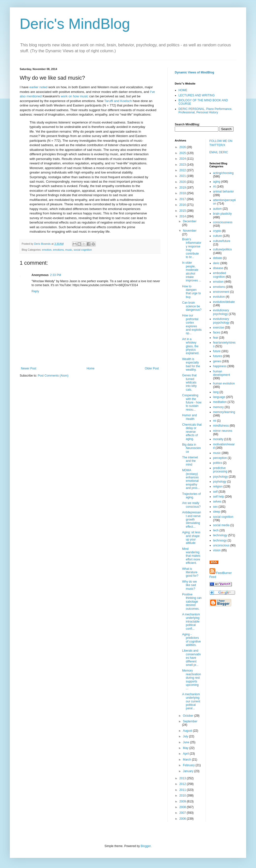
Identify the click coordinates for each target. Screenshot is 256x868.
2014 (183, 216)
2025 (183, 153)
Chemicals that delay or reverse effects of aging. (192, 432)
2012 (183, 784)
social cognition (83, 250)
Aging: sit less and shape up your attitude (191, 538)
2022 (183, 170)
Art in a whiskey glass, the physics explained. (191, 346)
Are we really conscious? (191, 505)
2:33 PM (56, 275)
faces (217, 332)
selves (217, 502)
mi (215, 421)
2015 (183, 211)
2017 (183, 199)
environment (221, 292)
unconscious (221, 545)
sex (216, 507)
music (69, 250)
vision (217, 550)
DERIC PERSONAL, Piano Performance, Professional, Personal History (205, 111)
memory (218, 407)
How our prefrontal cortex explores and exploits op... (192, 324)
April (186, 754)
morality (218, 439)
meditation (220, 402)
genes (217, 361)
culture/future (222, 241)
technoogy (220, 540)
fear (216, 338)
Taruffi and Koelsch (118, 101)
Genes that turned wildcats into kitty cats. (189, 382)
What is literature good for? (190, 572)
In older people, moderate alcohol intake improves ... (192, 272)
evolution (219, 297)
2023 (183, 165)
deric (216, 263)
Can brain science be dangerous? (192, 306)
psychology (221, 477)
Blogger (146, 846)
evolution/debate (224, 302)
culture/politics (223, 249)
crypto (217, 231)
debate (218, 258)
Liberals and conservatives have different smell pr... (192, 658)
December (190, 221)
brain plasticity (223, 214)
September (190, 721)
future (217, 351)
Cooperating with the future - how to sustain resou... (192, 402)
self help (219, 497)
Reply (35, 291)
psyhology (220, 482)
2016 (183, 205)
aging (217, 182)
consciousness (223, 222)
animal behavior (224, 191)
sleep (217, 512)
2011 (183, 790)
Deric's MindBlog (75, 24)
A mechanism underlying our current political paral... (191, 701)
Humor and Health (189, 417)
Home (91, 368)
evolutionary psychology (221, 312)
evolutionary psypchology (221, 321)
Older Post (152, 368)
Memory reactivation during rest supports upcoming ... (192, 679)
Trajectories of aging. (192, 496)
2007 (183, 813)
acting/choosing (223, 173)
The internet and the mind (190, 461)
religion (218, 486)
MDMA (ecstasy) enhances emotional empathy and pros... (191, 479)
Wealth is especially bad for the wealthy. (191, 364)
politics (218, 463)
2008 (183, 807)
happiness (220, 366)
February (189, 765)
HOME (183, 90)
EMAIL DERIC (219, 152)
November (190, 231)
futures (218, 356)
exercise (219, 328)
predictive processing (220, 470)
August (188, 731)
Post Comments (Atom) (53, 376)
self (216, 492)
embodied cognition (220, 275)
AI (215, 187)
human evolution (224, 383)
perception (220, 458)
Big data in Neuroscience (192, 448)
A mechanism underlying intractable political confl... (191, 622)
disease (218, 268)
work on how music (75, 96)
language (219, 397)
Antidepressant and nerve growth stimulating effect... (192, 520)
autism (217, 209)
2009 (183, 801)
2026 (183, 147)
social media (221, 525)
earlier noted (39, 87)
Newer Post (29, 368)
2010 (183, 796)
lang (216, 392)
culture (218, 236)
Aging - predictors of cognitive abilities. (192, 640)
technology (220, 535)
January (189, 771)
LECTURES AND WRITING (197, 95)
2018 (183, 193)
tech (216, 530)
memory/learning (224, 412)
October (189, 716)
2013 (183, 778)
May (186, 748)
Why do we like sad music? (189, 585)
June (186, 742)
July (186, 736)
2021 (183, 176)
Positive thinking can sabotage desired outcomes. (192, 602)
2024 (183, 159)
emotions (58, 250)
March (187, 760)
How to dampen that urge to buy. (192, 292)
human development (222, 373)
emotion (47, 250)
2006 (183, 819)
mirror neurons (223, 431)
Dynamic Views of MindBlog (194, 72)
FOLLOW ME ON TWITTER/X (221, 143)
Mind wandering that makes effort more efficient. (191, 556)
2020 (183, 182)
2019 (183, 188)
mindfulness (221, 426)
